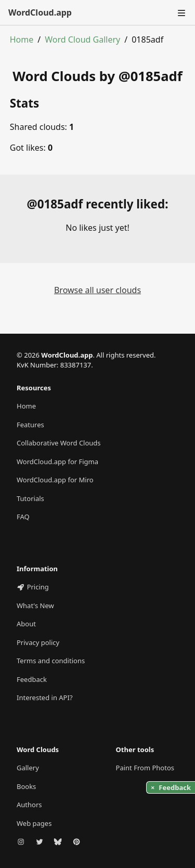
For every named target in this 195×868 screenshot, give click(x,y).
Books (26, 786)
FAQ (23, 517)
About (26, 624)
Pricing (33, 587)
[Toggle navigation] (180, 12)
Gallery (28, 768)
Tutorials (30, 498)
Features (30, 425)
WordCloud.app (40, 12)
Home (22, 40)
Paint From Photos (145, 768)
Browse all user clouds (97, 290)
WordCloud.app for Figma (57, 462)
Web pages (34, 823)
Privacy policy (38, 642)
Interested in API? (45, 698)
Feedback (32, 679)
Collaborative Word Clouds (59, 443)
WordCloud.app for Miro (55, 480)
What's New (35, 606)
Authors (29, 805)
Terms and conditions (51, 661)
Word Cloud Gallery (82, 40)
